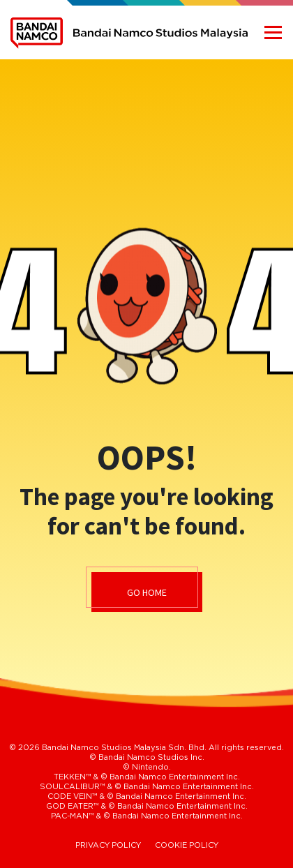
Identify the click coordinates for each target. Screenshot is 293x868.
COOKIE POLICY (187, 845)
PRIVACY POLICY (108, 845)
